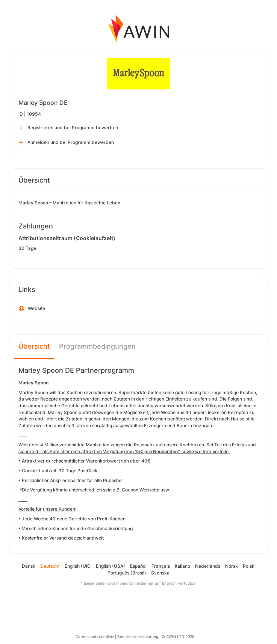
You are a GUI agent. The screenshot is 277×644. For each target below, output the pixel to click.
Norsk (232, 566)
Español (138, 566)
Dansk (29, 566)
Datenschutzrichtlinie (95, 636)
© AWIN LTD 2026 (178, 636)
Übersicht (34, 346)
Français (161, 566)
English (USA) (110, 566)
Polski (249, 566)
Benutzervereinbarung (138, 636)
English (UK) (78, 566)
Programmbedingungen (97, 346)
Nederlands (208, 566)
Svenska (160, 573)
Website (32, 309)
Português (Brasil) (127, 573)
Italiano (182, 566)
